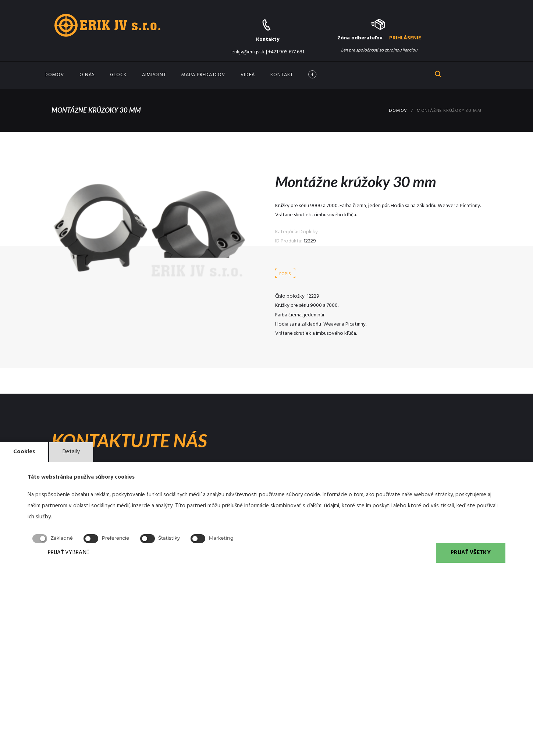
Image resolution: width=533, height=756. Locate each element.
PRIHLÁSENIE (405, 38)
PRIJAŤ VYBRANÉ (68, 553)
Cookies (24, 452)
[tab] (285, 274)
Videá (248, 75)
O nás (87, 75)
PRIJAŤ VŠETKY (471, 553)
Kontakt (282, 75)
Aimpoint (154, 75)
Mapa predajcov (203, 75)
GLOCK (118, 75)
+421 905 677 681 (286, 52)
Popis (285, 274)
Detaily (71, 452)
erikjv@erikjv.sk (248, 52)
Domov (54, 75)
